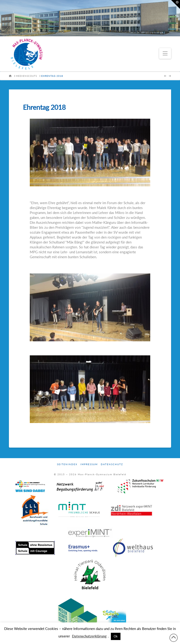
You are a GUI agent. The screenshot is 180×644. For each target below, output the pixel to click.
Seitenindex (67, 464)
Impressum (89, 464)
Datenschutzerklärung (89, 636)
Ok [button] (116, 636)
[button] (165, 53)
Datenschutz (112, 464)
